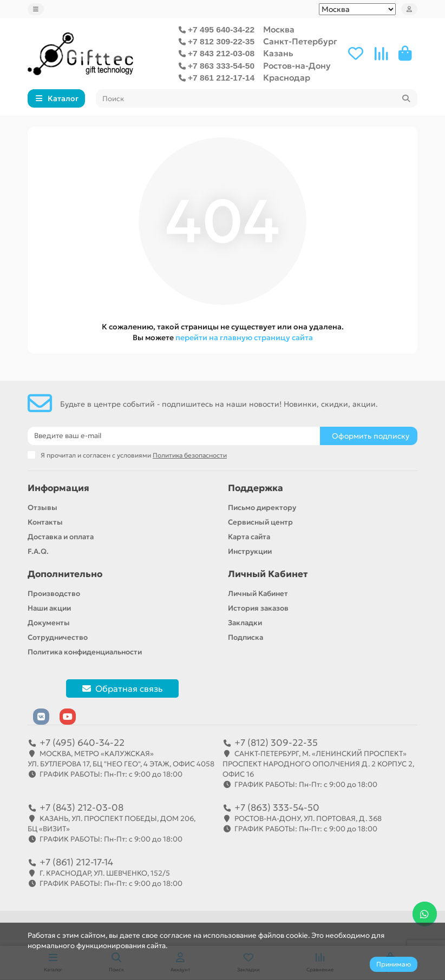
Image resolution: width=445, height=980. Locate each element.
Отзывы (42, 508)
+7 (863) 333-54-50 (277, 807)
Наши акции (49, 608)
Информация (58, 488)
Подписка (246, 637)
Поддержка (256, 488)
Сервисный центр (260, 522)
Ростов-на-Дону (297, 66)
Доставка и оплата (61, 537)
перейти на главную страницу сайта (244, 337)
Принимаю (394, 964)
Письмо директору (262, 508)
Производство (54, 594)
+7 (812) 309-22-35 (276, 743)
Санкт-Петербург (300, 41)
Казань (278, 53)
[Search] (257, 98)
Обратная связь (122, 688)
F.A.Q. (38, 551)
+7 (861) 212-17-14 (76, 862)
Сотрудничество (58, 637)
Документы (49, 623)
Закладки (245, 623)
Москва (279, 29)
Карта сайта (249, 537)
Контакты (45, 522)
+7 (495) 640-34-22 (82, 743)
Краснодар (287, 78)
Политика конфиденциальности (85, 652)
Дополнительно (65, 574)
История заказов (258, 608)
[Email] (174, 436)
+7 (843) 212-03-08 (81, 807)
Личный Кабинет (268, 574)
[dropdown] (36, 9)
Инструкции (250, 551)
